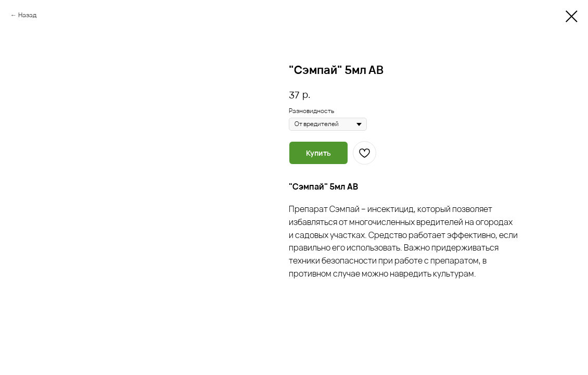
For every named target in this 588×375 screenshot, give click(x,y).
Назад (27, 15)
